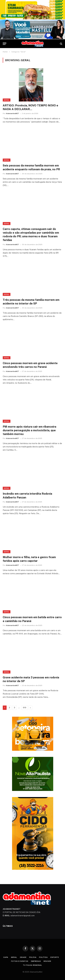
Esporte (55, 957)
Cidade (23, 957)
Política (43, 957)
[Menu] (5, 44)
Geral (7, 100)
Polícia (33, 957)
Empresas (36, 961)
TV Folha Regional (32, 965)
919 (25, 708)
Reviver (47, 961)
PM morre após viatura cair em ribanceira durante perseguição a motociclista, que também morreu (29, 430)
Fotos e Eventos (20, 961)
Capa (6, 957)
